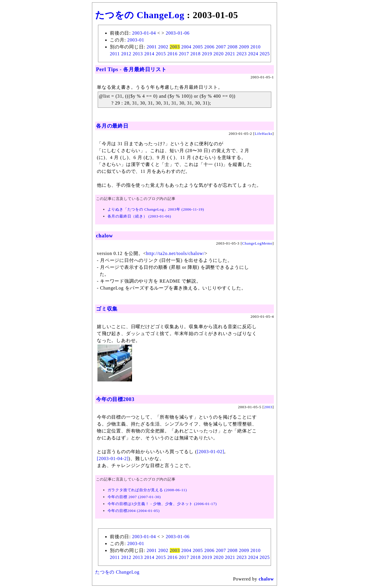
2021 (230, 54)
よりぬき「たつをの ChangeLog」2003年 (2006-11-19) (156, 209)
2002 (163, 47)
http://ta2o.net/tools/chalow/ (175, 253)
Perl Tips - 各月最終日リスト (131, 69)
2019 (207, 54)
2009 (244, 47)
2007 (221, 47)
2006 (209, 47)
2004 (186, 47)
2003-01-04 (144, 33)
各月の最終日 (112, 126)
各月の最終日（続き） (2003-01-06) (139, 216)
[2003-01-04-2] (113, 459)
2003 (175, 47)
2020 (219, 54)
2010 (256, 47)
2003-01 (136, 40)
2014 (149, 54)
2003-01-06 (178, 33)
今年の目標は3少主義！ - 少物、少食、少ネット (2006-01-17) (162, 504)
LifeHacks (264, 134)
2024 (253, 54)
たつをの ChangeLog (140, 15)
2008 (232, 47)
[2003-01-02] (211, 452)
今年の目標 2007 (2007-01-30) (134, 497)
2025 (265, 54)
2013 (138, 54)
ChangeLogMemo (257, 243)
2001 (152, 47)
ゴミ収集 (107, 309)
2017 (184, 54)
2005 (198, 47)
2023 (242, 54)
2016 (172, 54)
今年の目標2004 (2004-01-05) (134, 511)
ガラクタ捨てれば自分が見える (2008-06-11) (147, 490)
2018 (196, 54)
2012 (126, 54)
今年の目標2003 (115, 399)
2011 (115, 54)
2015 (161, 54)
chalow (105, 236)
